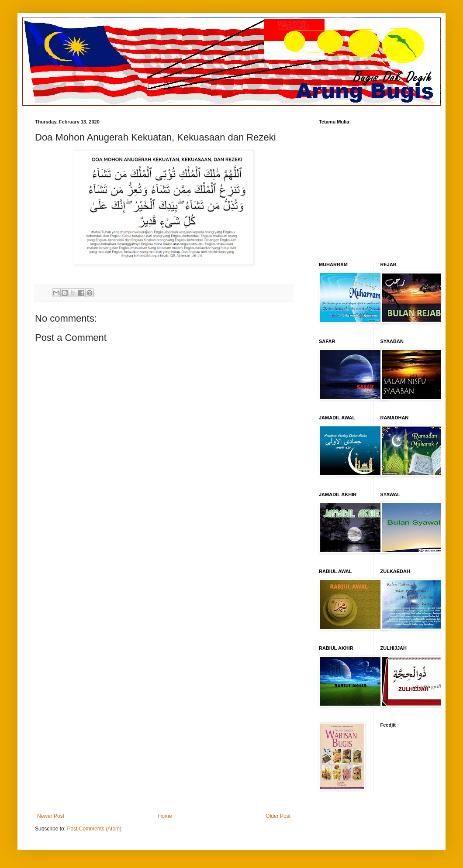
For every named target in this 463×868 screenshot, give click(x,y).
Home (165, 816)
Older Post (278, 816)
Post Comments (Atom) (94, 829)
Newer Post (51, 816)
